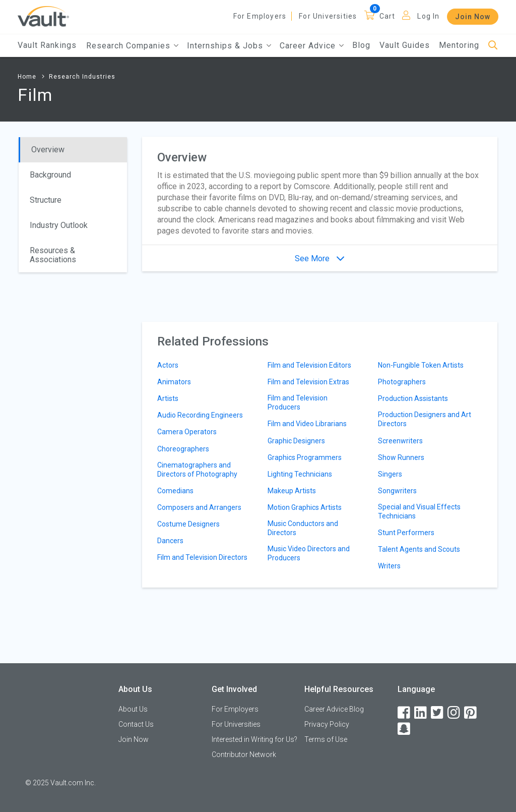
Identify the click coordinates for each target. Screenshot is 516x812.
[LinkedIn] (421, 713)
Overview (48, 150)
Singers (390, 474)
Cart (388, 16)
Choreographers (183, 449)
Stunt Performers (406, 533)
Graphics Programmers (305, 457)
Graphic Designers (296, 441)
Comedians (175, 491)
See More (319, 258)
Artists (168, 398)
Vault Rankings (47, 45)
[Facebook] (405, 713)
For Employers (260, 16)
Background (50, 175)
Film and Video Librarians (307, 424)
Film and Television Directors (202, 557)
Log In (428, 16)
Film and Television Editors (309, 365)
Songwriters (397, 491)
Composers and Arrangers (199, 507)
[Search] (493, 46)
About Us (133, 709)
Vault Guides (405, 45)
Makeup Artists (292, 491)
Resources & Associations (53, 255)
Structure (46, 200)
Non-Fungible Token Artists (421, 365)
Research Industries (82, 77)
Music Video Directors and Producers (309, 553)
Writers (389, 566)
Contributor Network (244, 755)
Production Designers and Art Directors (425, 419)
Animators (174, 382)
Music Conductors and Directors (303, 528)
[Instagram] (455, 713)
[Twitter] (438, 713)
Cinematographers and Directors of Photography (197, 470)
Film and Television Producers (298, 402)
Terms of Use (326, 739)
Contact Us (136, 724)
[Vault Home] (43, 16)
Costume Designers (188, 524)
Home (27, 77)
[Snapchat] (405, 729)
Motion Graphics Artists (305, 507)
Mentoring (459, 45)
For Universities (328, 16)
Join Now (473, 17)
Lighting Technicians (300, 474)
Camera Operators (187, 432)
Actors (168, 365)
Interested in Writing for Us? (254, 739)
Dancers (170, 541)
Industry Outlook (59, 225)
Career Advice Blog (334, 709)
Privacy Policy (327, 724)
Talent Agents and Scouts (419, 549)
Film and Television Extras (308, 382)
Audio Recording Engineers (200, 415)
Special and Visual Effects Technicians (419, 511)
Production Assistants (413, 398)
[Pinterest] (471, 713)
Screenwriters (400, 441)
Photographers (402, 382)
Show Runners (401, 457)
